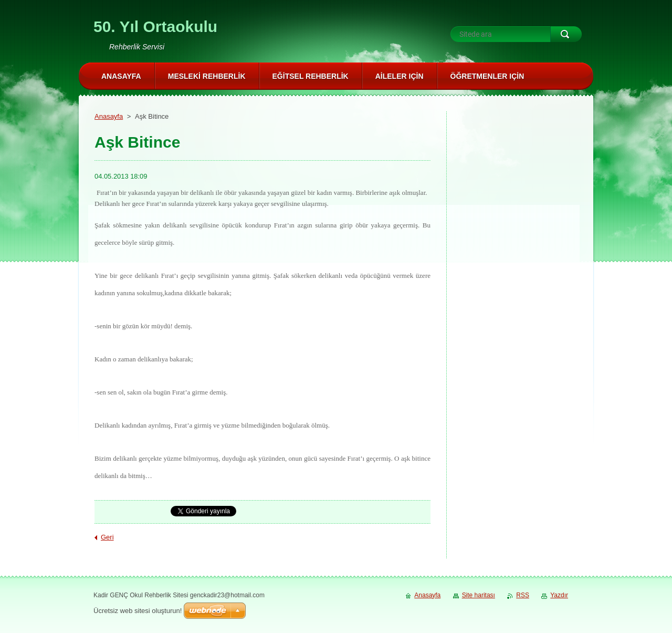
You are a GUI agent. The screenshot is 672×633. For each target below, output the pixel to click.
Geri (107, 537)
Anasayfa (109, 116)
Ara (566, 34)
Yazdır (559, 595)
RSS (523, 595)
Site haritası (479, 595)
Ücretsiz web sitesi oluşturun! (138, 611)
